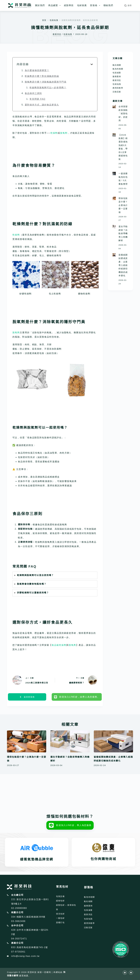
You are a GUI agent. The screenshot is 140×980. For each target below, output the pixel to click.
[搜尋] (128, 6)
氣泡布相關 (118, 69)
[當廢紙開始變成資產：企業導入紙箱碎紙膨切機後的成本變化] (114, 255)
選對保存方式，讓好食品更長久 (42, 105)
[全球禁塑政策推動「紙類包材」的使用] (114, 107)
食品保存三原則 (33, 93)
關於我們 (40, 5)
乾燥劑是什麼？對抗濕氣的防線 (42, 76)
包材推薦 (82, 5)
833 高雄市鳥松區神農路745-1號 (30, 947)
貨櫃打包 (60, 922)
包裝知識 (68, 34)
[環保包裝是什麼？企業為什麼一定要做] (114, 198)
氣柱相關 (117, 65)
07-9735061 (18, 952)
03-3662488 (18, 921)
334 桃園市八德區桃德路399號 (28, 917)
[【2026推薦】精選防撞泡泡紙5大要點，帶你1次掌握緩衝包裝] (114, 135)
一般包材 (60, 918)
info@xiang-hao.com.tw (25, 956)
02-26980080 (19, 908)
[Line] (131, 973)
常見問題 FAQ (37, 99)
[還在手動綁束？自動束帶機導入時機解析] (114, 227)
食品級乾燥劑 (59, 645)
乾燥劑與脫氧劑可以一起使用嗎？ (48, 88)
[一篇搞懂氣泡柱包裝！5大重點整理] (114, 174)
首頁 (29, 5)
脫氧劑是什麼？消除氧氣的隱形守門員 (46, 82)
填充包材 (60, 914)
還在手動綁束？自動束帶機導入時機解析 (123, 233)
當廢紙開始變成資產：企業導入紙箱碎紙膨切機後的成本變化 (123, 265)
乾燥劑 (54, 133)
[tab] (55, 575)
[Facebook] (125, 973)
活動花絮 (117, 92)
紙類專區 (69, 5)
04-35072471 (19, 939)
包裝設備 (60, 896)
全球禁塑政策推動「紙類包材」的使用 (123, 114)
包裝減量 (117, 73)
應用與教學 (118, 88)
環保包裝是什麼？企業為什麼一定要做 (123, 205)
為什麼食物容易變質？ (37, 70)
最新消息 (57, 34)
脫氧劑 (64, 133)
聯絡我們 (108, 5)
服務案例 (117, 76)
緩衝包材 (60, 901)
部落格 (96, 5)
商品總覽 (55, 5)
